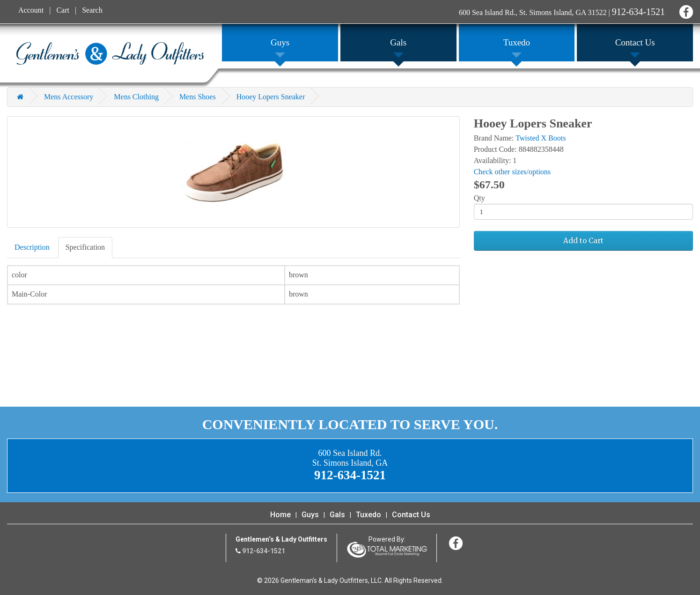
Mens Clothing (136, 97)
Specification (85, 247)
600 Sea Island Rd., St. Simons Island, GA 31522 (533, 12)
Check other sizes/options (512, 172)
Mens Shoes (198, 97)
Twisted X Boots (541, 138)
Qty (479, 198)
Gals (337, 515)
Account (31, 10)
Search (92, 10)
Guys (310, 515)
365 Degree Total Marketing (387, 550)
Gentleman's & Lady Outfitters (110, 53)
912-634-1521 (638, 12)
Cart (63, 10)
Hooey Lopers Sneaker (271, 97)
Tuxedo (368, 515)
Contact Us (411, 515)
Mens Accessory (69, 97)
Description (32, 247)
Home (280, 515)
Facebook (685, 11)
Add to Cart (583, 241)
